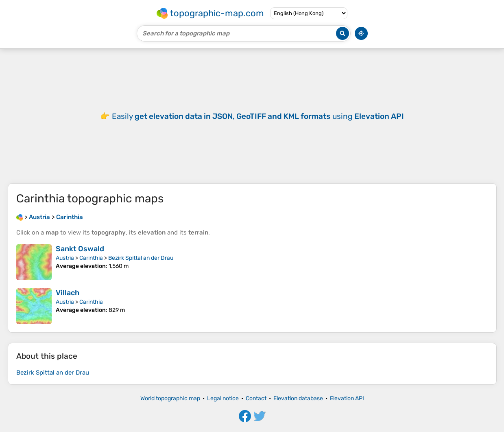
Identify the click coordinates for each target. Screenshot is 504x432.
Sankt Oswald (80, 249)
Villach (68, 293)
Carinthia (91, 258)
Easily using (258, 116)
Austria (65, 258)
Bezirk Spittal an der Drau (141, 258)
